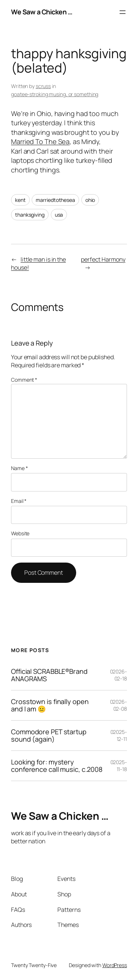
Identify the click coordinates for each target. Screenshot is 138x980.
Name (19, 468)
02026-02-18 (118, 675)
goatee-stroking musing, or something (55, 94)
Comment (24, 380)
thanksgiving (30, 215)
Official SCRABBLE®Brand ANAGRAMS (49, 675)
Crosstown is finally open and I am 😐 (50, 705)
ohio (90, 200)
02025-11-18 (119, 766)
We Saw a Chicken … (42, 12)
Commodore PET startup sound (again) (49, 736)
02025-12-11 (119, 736)
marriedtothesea (55, 200)
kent (20, 200)
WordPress (115, 965)
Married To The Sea (40, 141)
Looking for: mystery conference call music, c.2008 (57, 766)
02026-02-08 (118, 705)
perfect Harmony (103, 259)
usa (59, 215)
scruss (43, 86)
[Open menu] (123, 12)
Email (19, 501)
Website (20, 533)
